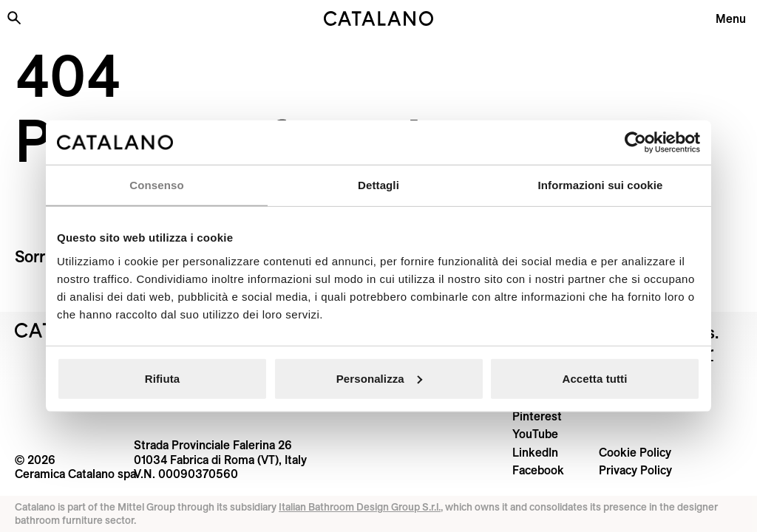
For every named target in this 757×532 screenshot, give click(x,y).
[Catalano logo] (378, 18)
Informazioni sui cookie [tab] (601, 185)
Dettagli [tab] (378, 185)
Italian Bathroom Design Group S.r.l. (360, 507)
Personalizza (379, 378)
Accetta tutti (595, 378)
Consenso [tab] (156, 185)
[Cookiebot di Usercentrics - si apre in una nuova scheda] (635, 143)
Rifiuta (162, 378)
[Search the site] (14, 18)
